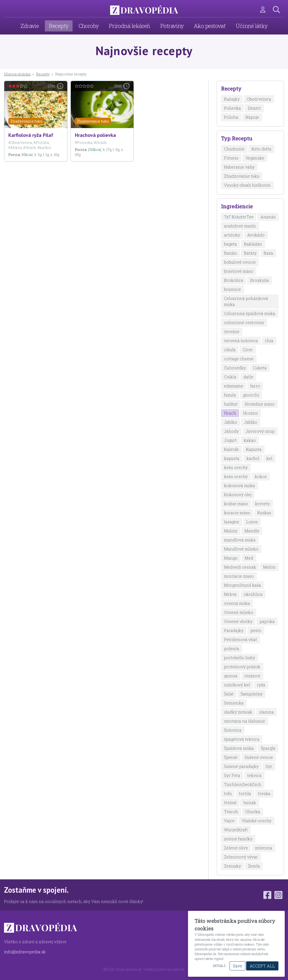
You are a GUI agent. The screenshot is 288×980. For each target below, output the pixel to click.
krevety (262, 504)
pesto (256, 630)
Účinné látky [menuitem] (251, 26)
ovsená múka (237, 603)
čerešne (232, 331)
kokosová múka (239, 485)
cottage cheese (239, 359)
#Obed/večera (20, 143)
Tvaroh (231, 812)
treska (264, 793)
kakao (250, 440)
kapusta (232, 458)
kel (269, 458)
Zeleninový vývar (241, 857)
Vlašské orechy (257, 821)
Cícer (248, 350)
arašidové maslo (240, 226)
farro (255, 386)
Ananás (268, 217)
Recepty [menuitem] (59, 26)
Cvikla (230, 377)
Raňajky (232, 99)
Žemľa (254, 866)
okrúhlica (253, 594)
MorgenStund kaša (243, 585)
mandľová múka (240, 540)
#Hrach (30, 148)
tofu (228, 793)
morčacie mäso (239, 576)
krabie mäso (236, 504)
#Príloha (41, 143)
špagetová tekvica (242, 739)
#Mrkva (15, 148)
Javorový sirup (260, 431)
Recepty (43, 74)
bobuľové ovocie (240, 262)
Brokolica (234, 280)
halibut (231, 404)
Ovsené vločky (238, 621)
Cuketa (260, 368)
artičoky (232, 235)
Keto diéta (261, 149)
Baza (268, 253)
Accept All (262, 966)
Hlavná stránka (17, 74)
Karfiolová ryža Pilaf (31, 135)
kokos (261, 476)
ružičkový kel (237, 685)
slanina (267, 712)
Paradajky (234, 630)
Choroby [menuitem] (89, 26)
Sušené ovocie (259, 757)
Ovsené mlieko (239, 612)
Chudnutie (234, 149)
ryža (261, 685)
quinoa (231, 676)
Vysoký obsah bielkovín (247, 185)
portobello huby (239, 658)
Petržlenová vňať (241, 639)
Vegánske (255, 158)
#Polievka (84, 143)
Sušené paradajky (241, 766)
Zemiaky (232, 866)
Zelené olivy (236, 848)
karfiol (253, 458)
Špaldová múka (239, 748)
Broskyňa (260, 280)
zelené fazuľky (238, 839)
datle (248, 377)
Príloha (231, 117)
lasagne (232, 522)
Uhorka (253, 812)
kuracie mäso (237, 513)
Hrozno (251, 413)
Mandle (252, 531)
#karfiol (44, 148)
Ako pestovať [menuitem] (210, 26)
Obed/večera (259, 99)
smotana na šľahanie (245, 721)
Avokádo (256, 235)
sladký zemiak (238, 712)
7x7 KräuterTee (239, 217)
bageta (230, 244)
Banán (230, 253)
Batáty (250, 253)
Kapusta (254, 449)
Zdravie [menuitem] (30, 26)
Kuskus (264, 513)
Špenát (231, 757)
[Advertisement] (102, 205)
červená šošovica (241, 341)
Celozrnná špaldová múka (250, 313)
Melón (269, 567)
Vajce (229, 821)
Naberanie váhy (239, 167)
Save (237, 966)
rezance (252, 676)
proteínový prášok (242, 667)
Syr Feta (232, 775)
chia (269, 341)
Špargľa (268, 748)
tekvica (254, 775)
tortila (245, 793)
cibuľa (230, 350)
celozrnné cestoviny (244, 322)
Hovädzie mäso (260, 404)
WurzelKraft (236, 830)
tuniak (250, 802)
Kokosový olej (238, 495)
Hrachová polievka (95, 135)
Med (249, 558)
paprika (267, 621)
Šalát (229, 694)
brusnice (232, 289)
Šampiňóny (252, 694)
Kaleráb (231, 449)
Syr (269, 766)
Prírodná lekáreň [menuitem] (130, 26)
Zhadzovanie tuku (26, 121)
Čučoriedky (235, 368)
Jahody (231, 431)
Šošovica (233, 730)
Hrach (230, 413)
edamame (234, 386)
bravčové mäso (239, 271)
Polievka (232, 108)
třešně (230, 802)
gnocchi (251, 395)
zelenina (264, 848)
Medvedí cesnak (240, 567)
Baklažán (253, 244)
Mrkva (230, 594)
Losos (252, 522)
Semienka (234, 703)
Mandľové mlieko (241, 549)
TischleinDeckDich (243, 784)
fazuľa (230, 395)
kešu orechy (236, 467)
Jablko (231, 422)
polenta (232, 649)
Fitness (231, 158)
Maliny (231, 531)
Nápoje (252, 117)
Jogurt (230, 440)
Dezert (254, 108)
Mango (231, 558)
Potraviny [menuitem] (172, 26)
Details (219, 966)
